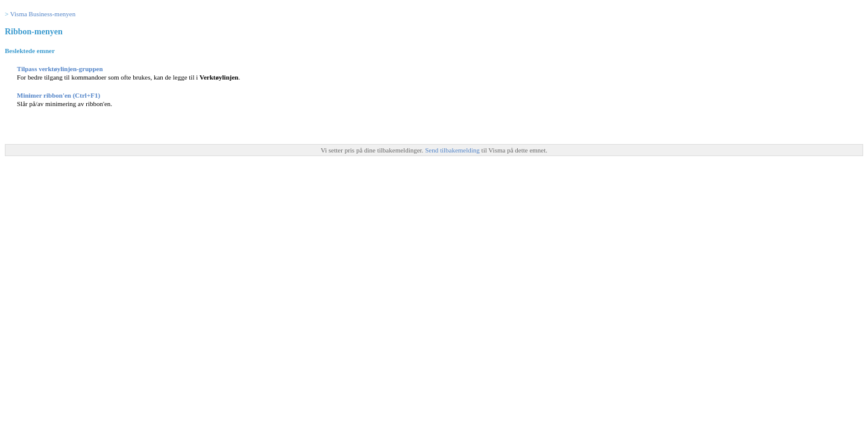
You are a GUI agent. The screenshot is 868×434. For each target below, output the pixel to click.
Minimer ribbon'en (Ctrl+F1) (58, 95)
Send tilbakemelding (453, 150)
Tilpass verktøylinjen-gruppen (60, 69)
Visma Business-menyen (43, 14)
